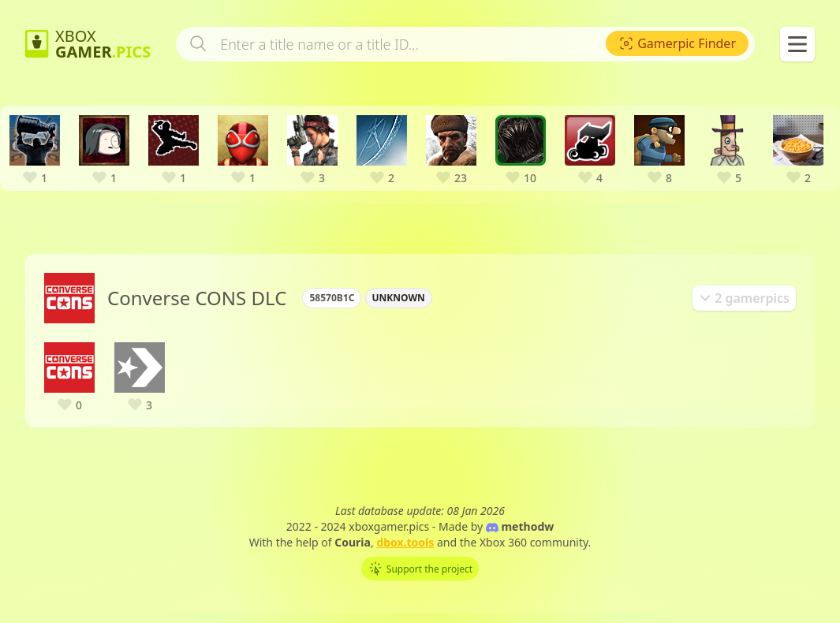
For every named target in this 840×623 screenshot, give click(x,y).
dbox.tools (405, 560)
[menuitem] (677, 61)
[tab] (744, 315)
